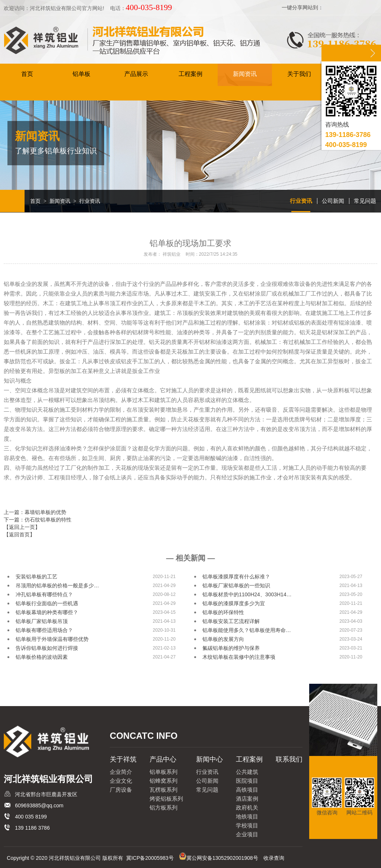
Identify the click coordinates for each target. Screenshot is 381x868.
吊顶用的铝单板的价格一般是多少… (57, 585)
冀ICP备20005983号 (150, 858)
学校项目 (247, 825)
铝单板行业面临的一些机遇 (47, 603)
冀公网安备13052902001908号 (222, 858)
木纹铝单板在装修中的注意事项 (239, 657)
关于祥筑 (123, 759)
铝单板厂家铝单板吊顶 (42, 621)
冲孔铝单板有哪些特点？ (44, 594)
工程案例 (190, 74)
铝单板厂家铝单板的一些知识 (236, 585)
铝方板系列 (164, 808)
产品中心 (163, 759)
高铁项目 (247, 790)
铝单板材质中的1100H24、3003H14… (247, 594)
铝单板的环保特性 (223, 612)
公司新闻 (333, 201)
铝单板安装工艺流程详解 (231, 621)
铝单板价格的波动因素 (42, 657)
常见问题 (365, 201)
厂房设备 (121, 790)
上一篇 (35, 512)
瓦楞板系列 (164, 790)
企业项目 (247, 834)
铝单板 (81, 74)
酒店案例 (247, 799)
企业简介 (121, 772)
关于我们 (299, 74)
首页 (27, 74)
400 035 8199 (31, 817)
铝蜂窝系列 (164, 781)
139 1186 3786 (32, 828)
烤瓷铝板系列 (166, 799)
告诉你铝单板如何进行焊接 (47, 648)
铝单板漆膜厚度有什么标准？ (236, 577)
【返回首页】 (19, 534)
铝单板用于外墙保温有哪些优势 (52, 639)
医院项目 (247, 781)
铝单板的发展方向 (223, 639)
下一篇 (38, 520)
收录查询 (274, 858)
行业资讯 (301, 201)
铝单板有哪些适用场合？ (44, 630)
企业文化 (121, 781)
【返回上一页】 (22, 527)
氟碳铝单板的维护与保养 (231, 648)
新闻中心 (209, 759)
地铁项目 (247, 816)
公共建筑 (247, 772)
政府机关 (247, 808)
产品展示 (136, 74)
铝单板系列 (164, 772)
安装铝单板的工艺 (36, 577)
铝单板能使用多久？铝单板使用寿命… (247, 630)
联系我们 (289, 759)
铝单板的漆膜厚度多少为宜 (234, 603)
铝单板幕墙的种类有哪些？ (47, 612)
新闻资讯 (245, 74)
